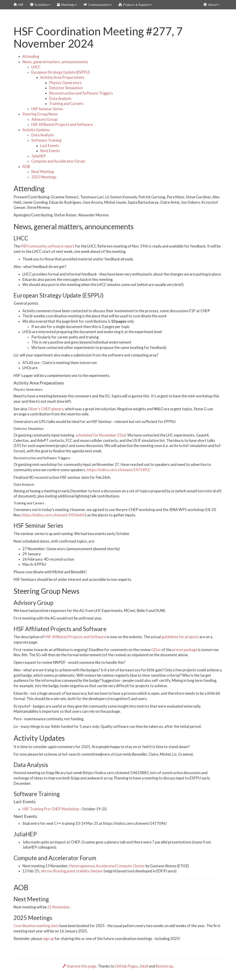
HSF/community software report (48, 246)
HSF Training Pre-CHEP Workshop (51, 809)
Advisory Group (44, 119)
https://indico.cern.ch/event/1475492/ (119, 470)
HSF (19, 5)
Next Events (50, 151)
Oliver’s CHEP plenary (46, 409)
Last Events (50, 146)
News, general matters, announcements (55, 62)
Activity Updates (36, 130)
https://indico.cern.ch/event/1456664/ (53, 515)
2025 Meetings (44, 177)
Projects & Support (135, 5)
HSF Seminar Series (47, 109)
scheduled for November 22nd (101, 435)
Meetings (67, 5)
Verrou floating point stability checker (72, 871)
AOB (26, 167)
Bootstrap (164, 966)
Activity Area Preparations (62, 77)
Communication (98, 5)
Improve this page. (80, 966)
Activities (40, 5)
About (211, 5)
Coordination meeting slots (36, 926)
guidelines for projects (180, 637)
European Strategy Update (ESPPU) (61, 72)
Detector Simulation (66, 88)
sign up (48, 939)
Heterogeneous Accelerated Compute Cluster (107, 866)
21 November (58, 907)
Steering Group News (40, 114)
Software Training (46, 140)
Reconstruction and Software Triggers (81, 93)
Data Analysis (60, 99)
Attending (31, 56)
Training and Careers (66, 104)
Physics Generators (65, 83)
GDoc (156, 650)
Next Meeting (43, 172)
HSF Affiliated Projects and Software (62, 125)
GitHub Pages (126, 966)
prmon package (185, 650)
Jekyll (144, 966)
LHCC (36, 67)
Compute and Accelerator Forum (58, 161)
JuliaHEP (39, 156)
